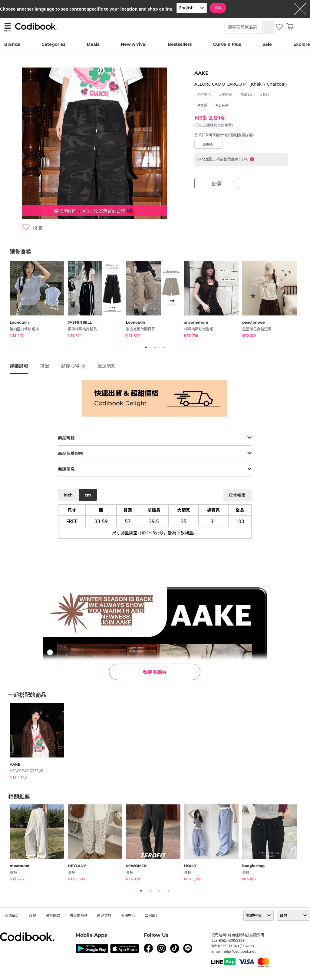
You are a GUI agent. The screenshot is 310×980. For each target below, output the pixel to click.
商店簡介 (12, 915)
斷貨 (217, 184)
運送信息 (104, 915)
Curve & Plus (227, 44)
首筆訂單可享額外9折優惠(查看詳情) (224, 135)
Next (305, 300)
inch (68, 495)
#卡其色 (204, 95)
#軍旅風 (226, 95)
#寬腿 (203, 105)
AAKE (201, 73)
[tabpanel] (39, 300)
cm (88, 495)
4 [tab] (168, 891)
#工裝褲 (222, 105)
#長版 (265, 95)
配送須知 (107, 366)
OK (218, 8)
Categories (53, 44)
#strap (246, 94)
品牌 (32, 915)
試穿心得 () (73, 366)
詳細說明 (19, 366)
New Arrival (134, 44)
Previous (5, 300)
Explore (302, 44)
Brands (12, 44)
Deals (93, 44)
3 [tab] (164, 347)
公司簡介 (152, 915)
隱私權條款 (78, 915)
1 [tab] (146, 347)
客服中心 (128, 915)
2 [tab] (155, 347)
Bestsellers (180, 44)
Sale (267, 44)
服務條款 (53, 915)
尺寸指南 (237, 495)
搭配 (45, 366)
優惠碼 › (209, 145)
